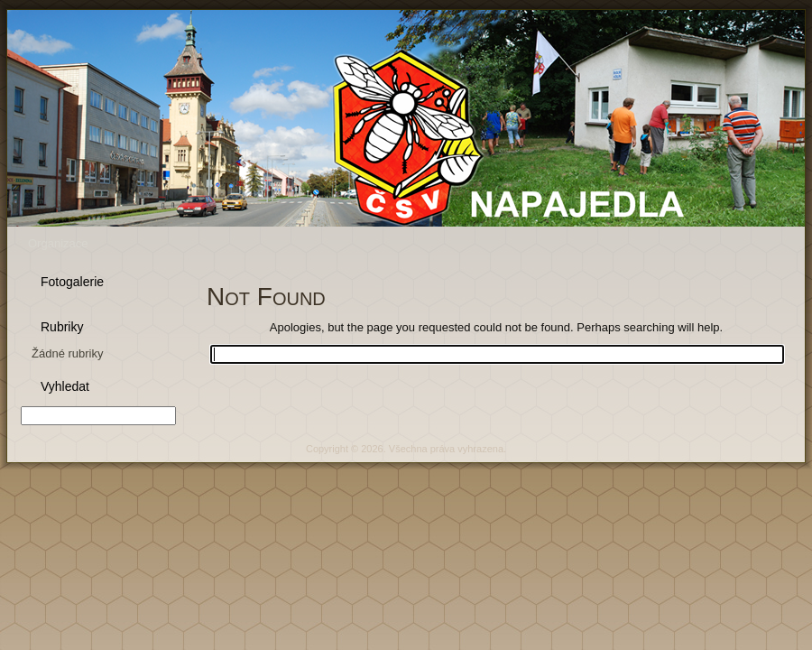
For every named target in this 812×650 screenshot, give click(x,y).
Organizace (58, 243)
